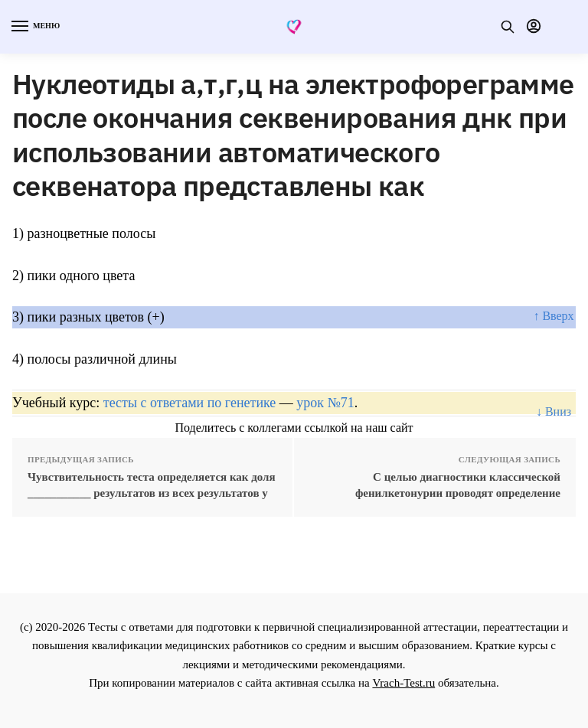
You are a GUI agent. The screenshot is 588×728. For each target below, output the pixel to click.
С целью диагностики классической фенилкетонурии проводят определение (458, 485)
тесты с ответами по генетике (190, 403)
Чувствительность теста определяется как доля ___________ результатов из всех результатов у (152, 485)
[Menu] (34, 27)
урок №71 (325, 403)
